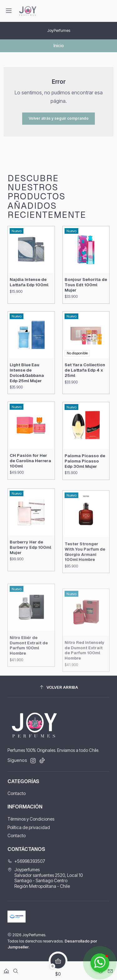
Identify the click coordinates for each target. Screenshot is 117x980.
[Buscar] (16, 969)
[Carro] (58, 969)
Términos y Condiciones (31, 819)
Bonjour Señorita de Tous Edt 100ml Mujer (86, 298)
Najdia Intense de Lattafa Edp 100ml (29, 290)
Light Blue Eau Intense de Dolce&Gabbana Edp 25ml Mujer (27, 394)
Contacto (17, 793)
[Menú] (9, 11)
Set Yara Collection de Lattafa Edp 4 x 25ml (85, 399)
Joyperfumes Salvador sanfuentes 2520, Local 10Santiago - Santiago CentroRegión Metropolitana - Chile (45, 878)
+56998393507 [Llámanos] (26, 861)
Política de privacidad (29, 827)
